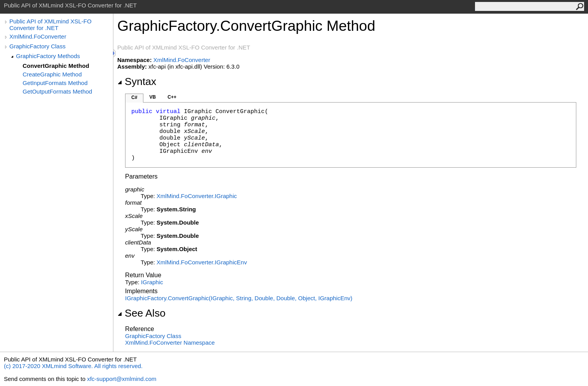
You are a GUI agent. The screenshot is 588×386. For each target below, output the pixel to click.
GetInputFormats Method (55, 83)
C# (134, 97)
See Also (141, 313)
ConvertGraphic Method (56, 66)
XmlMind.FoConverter (38, 36)
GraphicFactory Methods (48, 56)
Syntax (137, 81)
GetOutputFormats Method (57, 91)
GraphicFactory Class (37, 46)
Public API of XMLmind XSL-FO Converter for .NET (50, 25)
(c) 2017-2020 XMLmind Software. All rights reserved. (73, 366)
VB (153, 97)
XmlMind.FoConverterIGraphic (197, 196)
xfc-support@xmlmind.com (122, 379)
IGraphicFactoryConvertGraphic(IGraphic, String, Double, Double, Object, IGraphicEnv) (239, 298)
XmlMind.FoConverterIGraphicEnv (202, 262)
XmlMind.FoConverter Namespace (170, 343)
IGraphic (152, 282)
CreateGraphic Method (52, 74)
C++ (172, 97)
